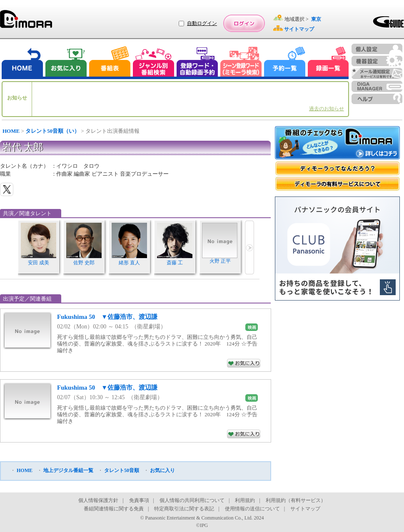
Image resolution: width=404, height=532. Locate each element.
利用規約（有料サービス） (296, 500)
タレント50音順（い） (52, 131)
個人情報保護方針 (98, 500)
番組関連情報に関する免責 (114, 509)
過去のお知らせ (327, 109)
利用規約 (245, 500)
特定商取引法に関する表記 (184, 509)
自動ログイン (202, 23)
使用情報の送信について (252, 509)
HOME (11, 131)
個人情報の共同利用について (192, 500)
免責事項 (139, 500)
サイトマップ (305, 509)
